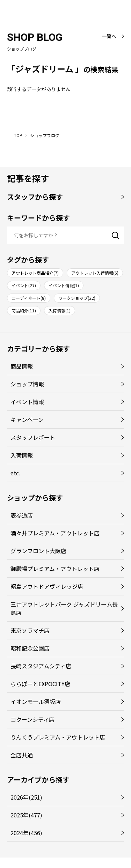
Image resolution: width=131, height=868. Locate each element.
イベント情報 (27, 402)
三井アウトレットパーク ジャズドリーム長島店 (64, 608)
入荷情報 (22, 455)
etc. (15, 473)
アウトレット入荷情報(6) (95, 273)
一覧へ (109, 36)
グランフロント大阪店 (38, 551)
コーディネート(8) (29, 298)
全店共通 (22, 755)
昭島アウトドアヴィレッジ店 (47, 586)
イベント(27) (24, 285)
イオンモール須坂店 (36, 702)
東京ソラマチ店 (30, 630)
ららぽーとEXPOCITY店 (40, 684)
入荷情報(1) (60, 310)
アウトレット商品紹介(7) (35, 273)
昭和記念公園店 (30, 648)
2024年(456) (26, 833)
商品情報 (22, 366)
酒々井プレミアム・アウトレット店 (55, 533)
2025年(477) (26, 815)
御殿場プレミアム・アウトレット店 (55, 569)
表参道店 (22, 515)
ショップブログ (45, 135)
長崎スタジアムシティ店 (41, 666)
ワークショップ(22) (77, 298)
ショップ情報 (27, 384)
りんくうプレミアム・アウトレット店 (58, 737)
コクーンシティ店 (32, 719)
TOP (18, 135)
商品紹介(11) (24, 310)
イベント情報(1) (64, 285)
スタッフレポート (33, 437)
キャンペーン (27, 420)
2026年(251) (26, 797)
